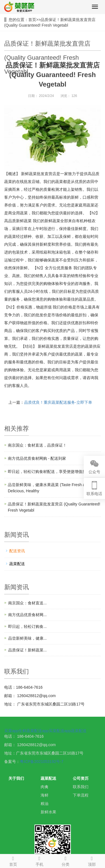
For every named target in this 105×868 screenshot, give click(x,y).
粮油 (45, 804)
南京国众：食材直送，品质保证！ (37, 445)
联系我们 (81, 787)
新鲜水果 (48, 812)
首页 (32, 20)
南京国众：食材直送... (27, 603)
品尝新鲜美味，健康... (27, 638)
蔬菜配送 (17, 564)
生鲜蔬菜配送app (33, 731)
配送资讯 (17, 551)
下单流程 (81, 795)
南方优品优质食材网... (27, 615)
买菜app (11, 731)
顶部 (92, 860)
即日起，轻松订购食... (27, 626)
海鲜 (45, 795)
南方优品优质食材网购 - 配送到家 (37, 458)
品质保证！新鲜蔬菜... (27, 650)
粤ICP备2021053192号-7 (42, 762)
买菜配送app (60, 731)
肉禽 (45, 787)
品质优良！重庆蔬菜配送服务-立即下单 (58, 402)
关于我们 (16, 778)
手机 (39, 860)
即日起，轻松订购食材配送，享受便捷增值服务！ (51, 472)
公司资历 (81, 778)
